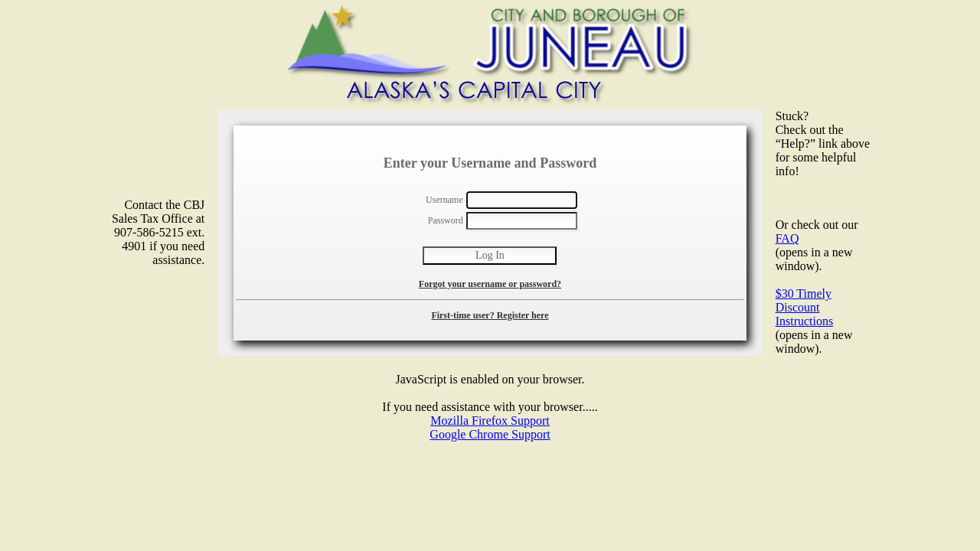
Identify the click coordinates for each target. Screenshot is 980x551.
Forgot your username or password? (490, 284)
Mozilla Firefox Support (490, 421)
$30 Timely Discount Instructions (805, 307)
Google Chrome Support (490, 434)
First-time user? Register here (490, 315)
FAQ (787, 238)
